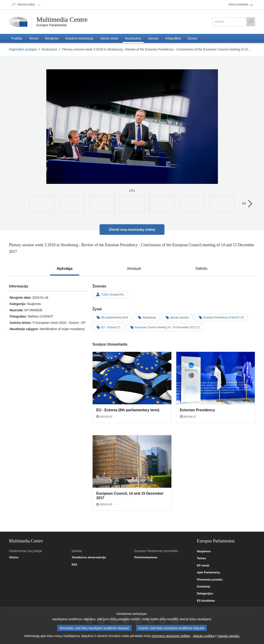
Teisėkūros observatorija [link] (89, 557)
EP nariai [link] (203, 566)
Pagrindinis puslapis (23, 49)
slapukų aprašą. (229, 636)
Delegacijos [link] (205, 594)
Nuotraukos (50, 49)
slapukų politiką (204, 636)
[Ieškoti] (251, 22)
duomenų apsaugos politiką (171, 636)
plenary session (177, 317)
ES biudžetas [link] (206, 601)
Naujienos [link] (204, 551)
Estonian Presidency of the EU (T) (221, 317)
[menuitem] (26, 5)
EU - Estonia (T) (108, 327)
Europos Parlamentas (52, 25)
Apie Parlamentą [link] (208, 572)
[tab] (65, 269)
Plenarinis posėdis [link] (210, 580)
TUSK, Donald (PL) (110, 294)
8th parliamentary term (112, 317)
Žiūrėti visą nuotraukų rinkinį (132, 230)
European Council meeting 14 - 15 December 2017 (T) (165, 327)
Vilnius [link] (14, 557)
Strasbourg (147, 317)
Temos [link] (201, 558)
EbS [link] (74, 565)
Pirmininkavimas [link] (146, 557)
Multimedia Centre (62, 20)
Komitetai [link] (203, 587)
